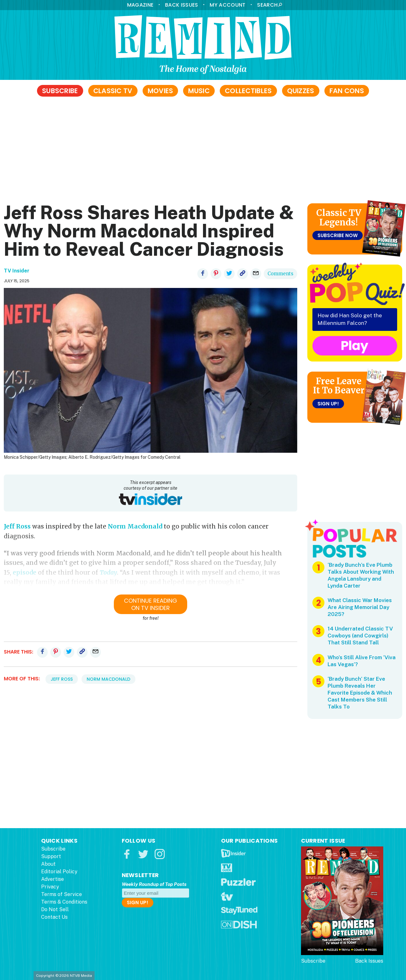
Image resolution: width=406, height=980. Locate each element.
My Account (228, 5)
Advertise (52, 879)
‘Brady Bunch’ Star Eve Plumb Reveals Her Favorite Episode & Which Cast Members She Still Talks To (360, 693)
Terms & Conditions (64, 902)
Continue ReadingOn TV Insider (151, 604)
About (48, 864)
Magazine (140, 5)
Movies (160, 91)
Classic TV (113, 91)
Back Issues (181, 5)
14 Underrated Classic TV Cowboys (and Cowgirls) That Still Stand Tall (360, 636)
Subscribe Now (338, 235)
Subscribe (60, 91)
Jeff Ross (17, 526)
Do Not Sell (55, 909)
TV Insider (17, 271)
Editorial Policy (59, 872)
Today (108, 572)
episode (25, 572)
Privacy (50, 887)
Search (267, 5)
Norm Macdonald (135, 526)
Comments (280, 274)
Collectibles (248, 91)
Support (51, 856)
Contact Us (54, 917)
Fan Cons (347, 91)
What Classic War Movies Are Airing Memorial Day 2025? (360, 607)
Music (199, 91)
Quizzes (301, 91)
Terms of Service (62, 894)
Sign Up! (328, 404)
